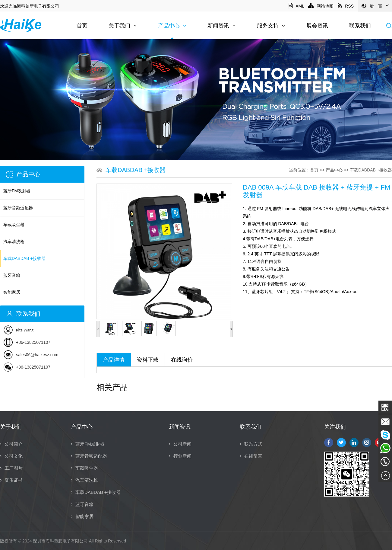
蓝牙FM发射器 (17, 191)
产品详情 (114, 360)
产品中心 (172, 26)
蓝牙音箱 (12, 275)
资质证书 (11, 480)
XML (296, 6)
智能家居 (12, 292)
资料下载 (148, 360)
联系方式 (251, 444)
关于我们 (123, 26)
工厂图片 (11, 468)
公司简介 (11, 444)
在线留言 (251, 456)
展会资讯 (317, 26)
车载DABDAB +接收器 (24, 258)
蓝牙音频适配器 (18, 208)
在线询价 (182, 360)
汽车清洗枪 (14, 241)
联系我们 (360, 26)
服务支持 (271, 26)
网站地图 (321, 6)
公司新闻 (180, 444)
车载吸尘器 (14, 225)
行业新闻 (180, 456)
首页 (82, 26)
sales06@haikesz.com (37, 355)
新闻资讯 (222, 26)
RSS (346, 6)
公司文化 (11, 456)
